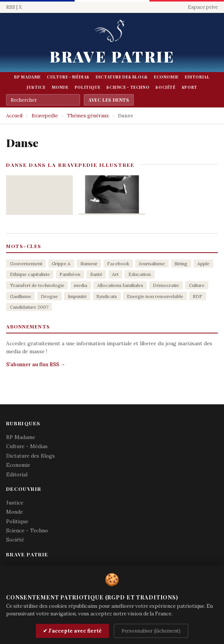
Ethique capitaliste (30, 274)
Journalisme (152, 264)
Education (140, 274)
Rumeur (89, 264)
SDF (198, 296)
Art (115, 274)
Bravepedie (45, 116)
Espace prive (203, 7)
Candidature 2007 (29, 307)
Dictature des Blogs (122, 77)
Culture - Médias (68, 77)
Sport (190, 87)
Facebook (118, 264)
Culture (197, 285)
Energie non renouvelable (155, 296)
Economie (166, 77)
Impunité (77, 296)
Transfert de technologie (37, 285)
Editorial (197, 77)
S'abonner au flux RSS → (36, 364)
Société (165, 87)
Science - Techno (128, 87)
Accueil (14, 116)
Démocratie (166, 285)
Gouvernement (26, 264)
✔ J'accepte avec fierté (72, 631)
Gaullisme (21, 296)
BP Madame (27, 77)
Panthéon (70, 274)
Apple (203, 264)
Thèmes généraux (88, 116)
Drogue (49, 296)
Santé (96, 274)
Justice (36, 87)
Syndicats (107, 296)
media (81, 285)
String (181, 264)
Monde (60, 87)
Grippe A (61, 264)
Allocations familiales (120, 285)
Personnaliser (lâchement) (151, 631)
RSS (11, 7)
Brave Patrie (112, 56)
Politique (88, 87)
